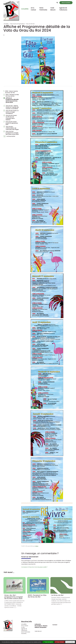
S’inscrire (31, 567)
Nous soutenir (66, 3)
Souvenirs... (24, 633)
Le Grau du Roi (9, 137)
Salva (37, 546)
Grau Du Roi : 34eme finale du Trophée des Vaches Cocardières (11, 107)
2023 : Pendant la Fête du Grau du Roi (11, 95)
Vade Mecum (53, 9)
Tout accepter (48, 642)
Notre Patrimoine (43, 9)
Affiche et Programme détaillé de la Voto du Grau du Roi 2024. (11, 101)
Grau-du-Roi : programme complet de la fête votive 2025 (11, 133)
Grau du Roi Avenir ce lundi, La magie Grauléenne (11, 112)
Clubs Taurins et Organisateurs (17, 24)
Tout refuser (60, 642)
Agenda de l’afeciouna (63, 9)
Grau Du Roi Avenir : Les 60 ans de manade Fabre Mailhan (10, 118)
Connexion (24, 567)
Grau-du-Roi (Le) (30, 24)
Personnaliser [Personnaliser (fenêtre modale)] (70, 642)
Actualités (25, 9)
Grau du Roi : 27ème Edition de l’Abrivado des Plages (11, 128)
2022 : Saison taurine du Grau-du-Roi (11, 92)
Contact (55, 625)
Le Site (23, 627)
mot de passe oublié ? (41, 567)
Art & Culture (33, 9)
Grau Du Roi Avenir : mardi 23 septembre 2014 (11, 123)
